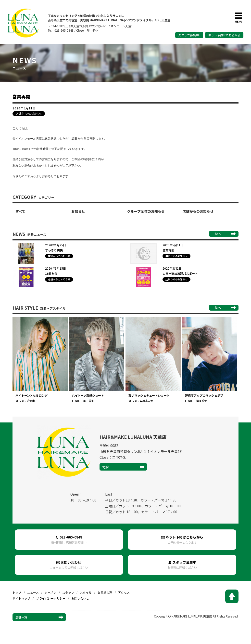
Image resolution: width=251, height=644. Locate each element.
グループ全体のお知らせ (146, 211)
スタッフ (68, 594)
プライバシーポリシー (51, 599)
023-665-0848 (69, 540)
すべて (20, 211)
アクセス (124, 594)
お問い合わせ (69, 566)
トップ (17, 594)
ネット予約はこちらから (224, 35)
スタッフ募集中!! (189, 35)
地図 (106, 467)
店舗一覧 (21, 618)
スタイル (86, 594)
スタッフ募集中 (182, 566)
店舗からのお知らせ (198, 211)
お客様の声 (105, 594)
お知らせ (78, 211)
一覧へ (216, 234)
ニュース (33, 594)
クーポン (50, 594)
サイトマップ (21, 599)
